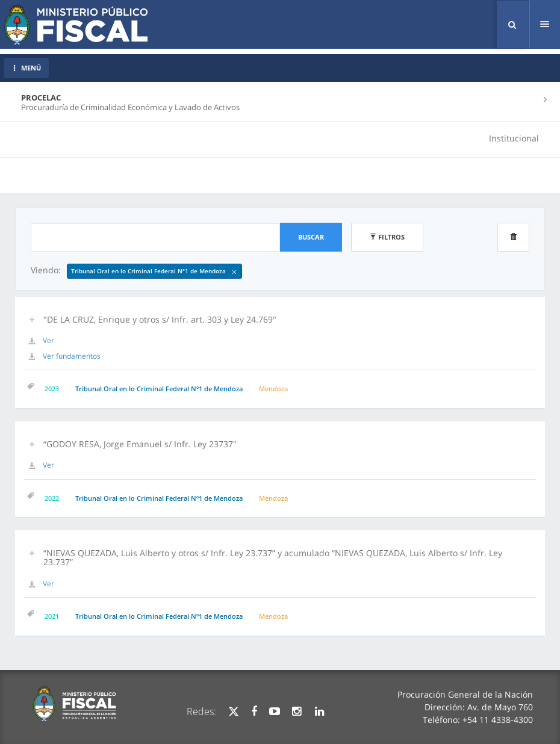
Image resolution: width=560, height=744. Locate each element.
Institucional (514, 138)
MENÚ (26, 68)
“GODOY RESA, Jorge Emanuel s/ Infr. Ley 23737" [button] (140, 444)
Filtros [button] (387, 237)
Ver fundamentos (72, 356)
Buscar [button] (311, 237)
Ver (48, 340)
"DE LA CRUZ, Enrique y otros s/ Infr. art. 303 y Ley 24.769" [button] (160, 319)
